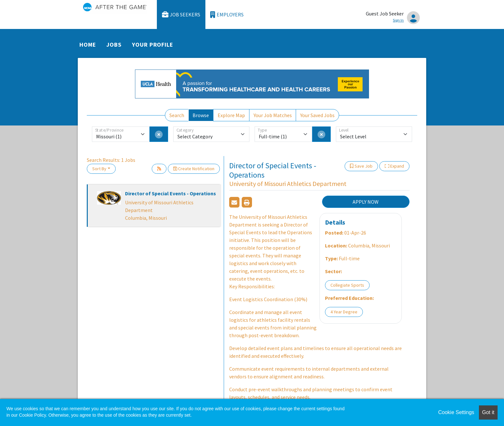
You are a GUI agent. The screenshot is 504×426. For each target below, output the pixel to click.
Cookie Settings (456, 412)
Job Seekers (181, 15)
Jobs (114, 45)
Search (177, 115)
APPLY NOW (366, 202)
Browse (201, 115)
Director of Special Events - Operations (171, 193)
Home (88, 45)
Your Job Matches (273, 115)
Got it (488, 412)
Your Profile (153, 45)
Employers (227, 15)
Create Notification (194, 169)
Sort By (99, 169)
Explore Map (231, 115)
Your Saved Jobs (317, 115)
